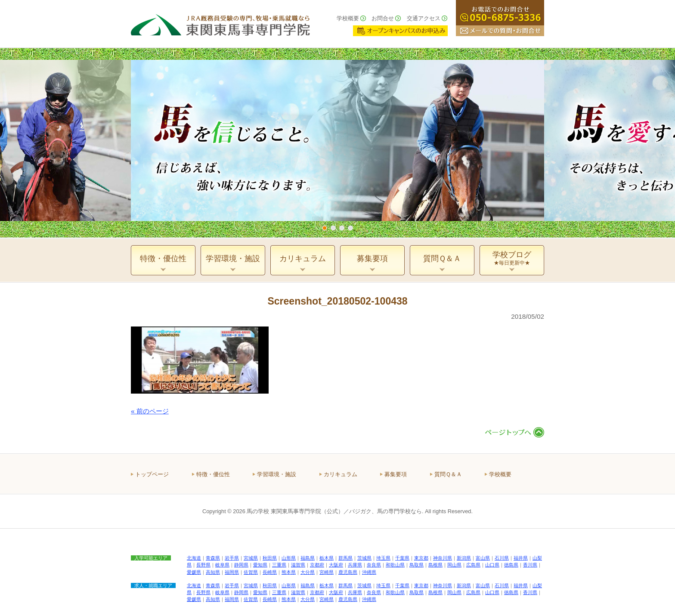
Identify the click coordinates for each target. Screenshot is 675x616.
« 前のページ (150, 411)
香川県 (530, 565)
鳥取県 (416, 565)
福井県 (521, 558)
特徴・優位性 (213, 474)
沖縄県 (369, 572)
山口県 (492, 565)
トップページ (152, 474)
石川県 (502, 558)
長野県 (203, 565)
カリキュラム (341, 474)
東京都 (421, 558)
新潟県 (464, 558)
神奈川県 (443, 558)
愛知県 (260, 565)
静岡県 (241, 565)
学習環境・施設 (277, 474)
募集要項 (396, 474)
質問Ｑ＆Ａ (448, 474)
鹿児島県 (348, 572)
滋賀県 (298, 565)
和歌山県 (395, 565)
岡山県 (454, 565)
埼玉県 (383, 558)
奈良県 (374, 565)
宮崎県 (327, 572)
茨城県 (364, 558)
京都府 (317, 565)
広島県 (473, 565)
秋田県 (270, 558)
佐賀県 (251, 572)
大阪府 (336, 565)
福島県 (308, 558)
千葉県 (402, 558)
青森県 (213, 558)
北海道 (194, 558)
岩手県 (232, 558)
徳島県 (511, 565)
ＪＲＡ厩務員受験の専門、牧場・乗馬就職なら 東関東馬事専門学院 (220, 24)
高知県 (213, 572)
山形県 (289, 558)
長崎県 (270, 572)
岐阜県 (222, 565)
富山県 (483, 558)
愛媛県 (194, 572)
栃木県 (327, 558)
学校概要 (348, 18)
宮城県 (251, 558)
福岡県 (232, 572)
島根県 (435, 565)
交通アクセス (424, 18)
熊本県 (289, 572)
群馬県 (345, 558)
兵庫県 (355, 565)
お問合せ (383, 18)
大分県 (308, 572)
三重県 (279, 565)
